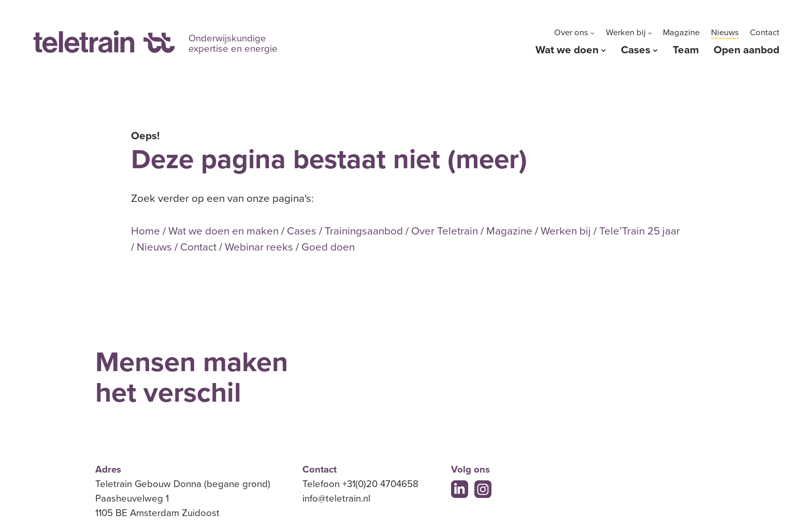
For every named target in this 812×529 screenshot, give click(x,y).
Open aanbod (746, 50)
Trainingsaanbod (364, 231)
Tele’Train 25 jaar (640, 231)
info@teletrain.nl (336, 498)
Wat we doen (567, 50)
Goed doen (328, 247)
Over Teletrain (445, 231)
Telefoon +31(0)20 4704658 (360, 484)
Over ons (571, 33)
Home (146, 231)
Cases (636, 50)
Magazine (681, 33)
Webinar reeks (259, 247)
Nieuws (725, 33)
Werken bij (626, 33)
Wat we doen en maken (223, 231)
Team (686, 50)
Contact (765, 33)
